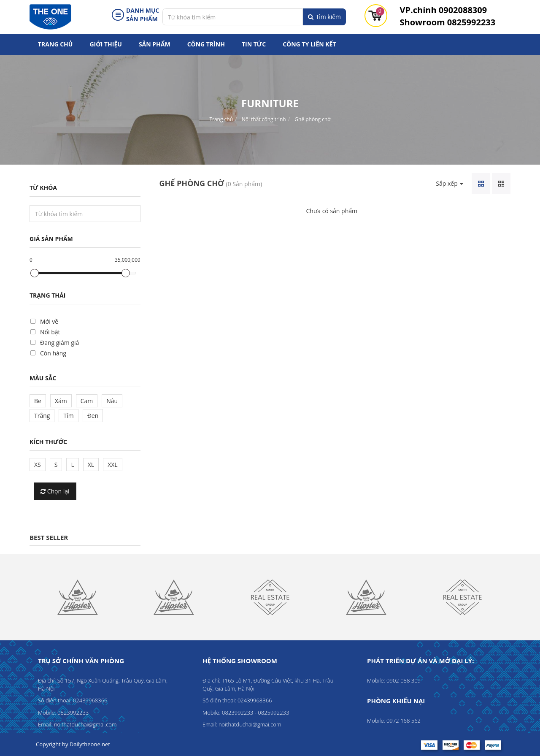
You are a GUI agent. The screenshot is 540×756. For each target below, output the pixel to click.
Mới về (49, 321)
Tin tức (254, 44)
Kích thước (48, 442)
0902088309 (444, 10)
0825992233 (448, 22)
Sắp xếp (450, 183)
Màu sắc (43, 378)
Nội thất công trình (264, 119)
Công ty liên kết (309, 44)
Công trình (206, 44)
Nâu (112, 401)
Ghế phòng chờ (312, 119)
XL (91, 465)
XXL (112, 465)
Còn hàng (53, 353)
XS (38, 465)
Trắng (42, 416)
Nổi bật (50, 332)
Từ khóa (43, 188)
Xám (61, 401)
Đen (93, 416)
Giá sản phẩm (51, 239)
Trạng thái (47, 295)
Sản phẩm (155, 44)
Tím (68, 416)
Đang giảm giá (59, 343)
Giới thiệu (105, 44)
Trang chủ (55, 44)
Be (38, 401)
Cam (87, 401)
